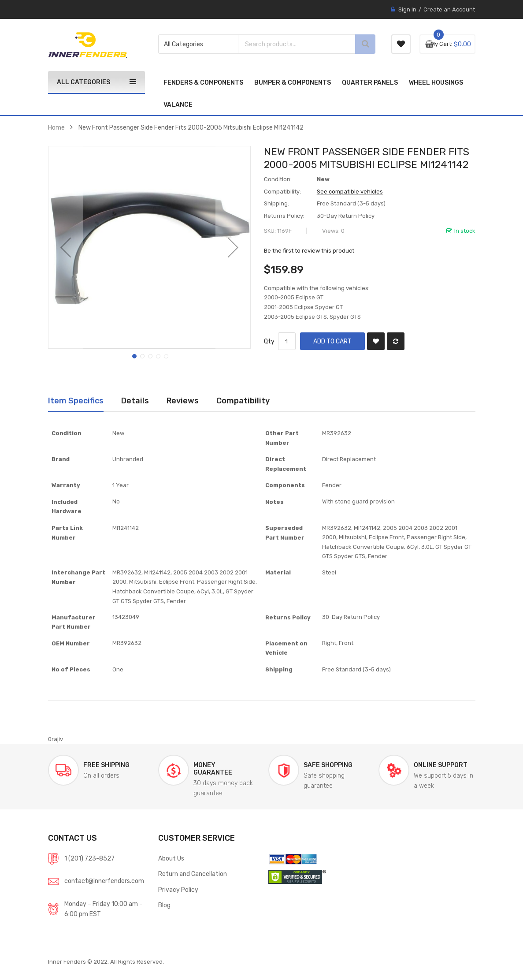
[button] (66, 247)
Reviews (183, 401)
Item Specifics (76, 401)
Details (135, 401)
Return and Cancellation (193, 874)
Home (56, 127)
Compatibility (243, 401)
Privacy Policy (178, 890)
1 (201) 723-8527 (89, 858)
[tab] (76, 401)
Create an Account (449, 9)
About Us (171, 858)
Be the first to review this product (309, 251)
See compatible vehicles (350, 192)
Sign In (407, 9)
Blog (164, 905)
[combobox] (286, 44)
